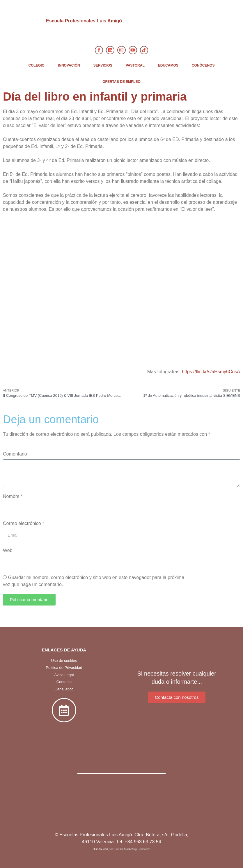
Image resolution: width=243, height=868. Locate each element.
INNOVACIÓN (69, 65)
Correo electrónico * (23, 523)
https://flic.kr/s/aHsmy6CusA (211, 372)
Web (8, 550)
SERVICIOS (103, 65)
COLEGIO (37, 65)
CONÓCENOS (203, 65)
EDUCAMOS (168, 65)
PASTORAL (135, 65)
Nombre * (13, 496)
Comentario (15, 454)
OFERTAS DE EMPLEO (121, 82)
